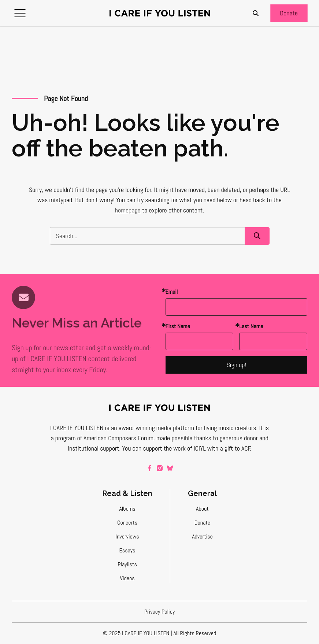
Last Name (251, 326)
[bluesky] (170, 468)
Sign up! (236, 365)
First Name (178, 326)
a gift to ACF (235, 448)
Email (172, 292)
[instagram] (160, 468)
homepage (128, 210)
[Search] (256, 13)
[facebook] (149, 468)
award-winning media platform (156, 428)
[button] (20, 13)
